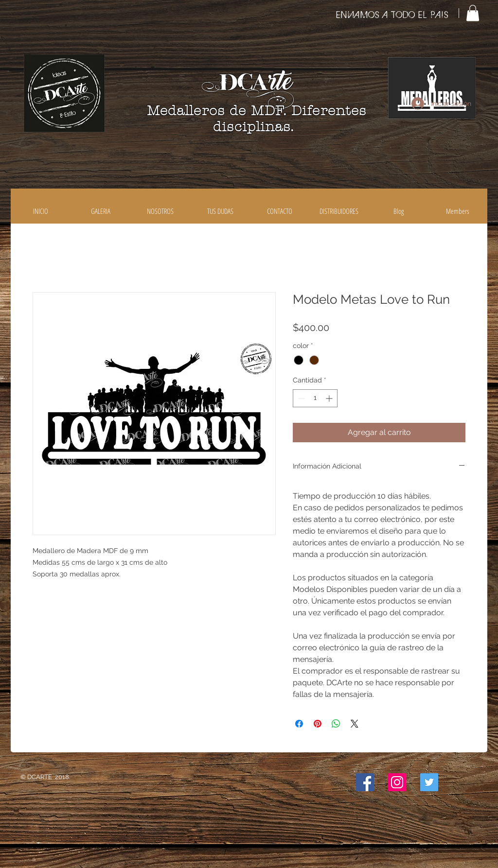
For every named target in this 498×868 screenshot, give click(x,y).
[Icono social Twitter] (429, 782)
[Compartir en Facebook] (299, 724)
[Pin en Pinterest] (318, 724)
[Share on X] (355, 724)
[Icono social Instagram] (397, 782)
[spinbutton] (315, 398)
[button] (473, 13)
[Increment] (330, 398)
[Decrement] (300, 398)
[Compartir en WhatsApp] (336, 724)
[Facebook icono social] (365, 782)
